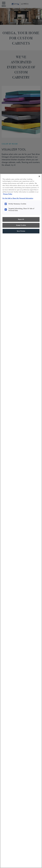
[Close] (39, 176)
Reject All (21, 219)
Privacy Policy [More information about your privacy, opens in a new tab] (8, 194)
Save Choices (21, 231)
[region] (21, 521)
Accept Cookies (21, 225)
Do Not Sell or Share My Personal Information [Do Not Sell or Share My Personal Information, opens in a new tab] (18, 198)
